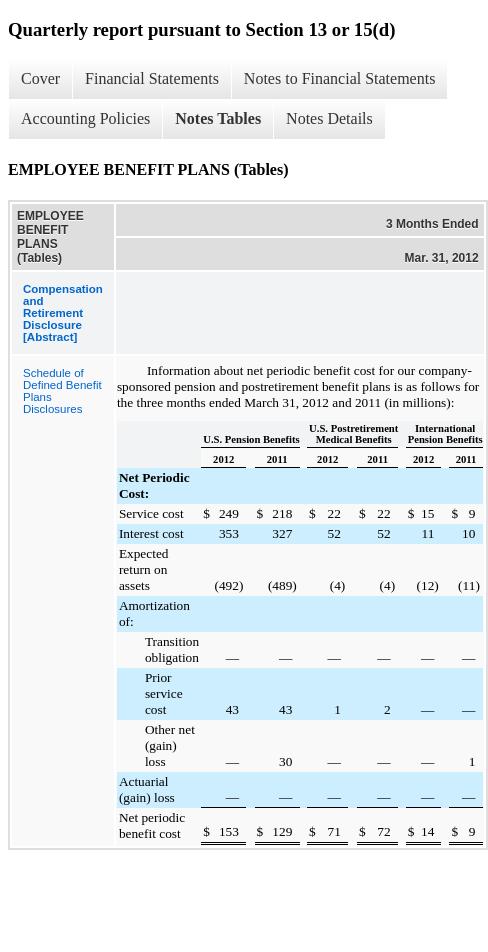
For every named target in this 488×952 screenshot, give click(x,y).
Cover (40, 78)
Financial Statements (152, 78)
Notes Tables (218, 118)
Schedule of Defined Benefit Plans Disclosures (62, 391)
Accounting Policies (85, 118)
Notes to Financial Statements (340, 78)
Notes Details (329, 118)
